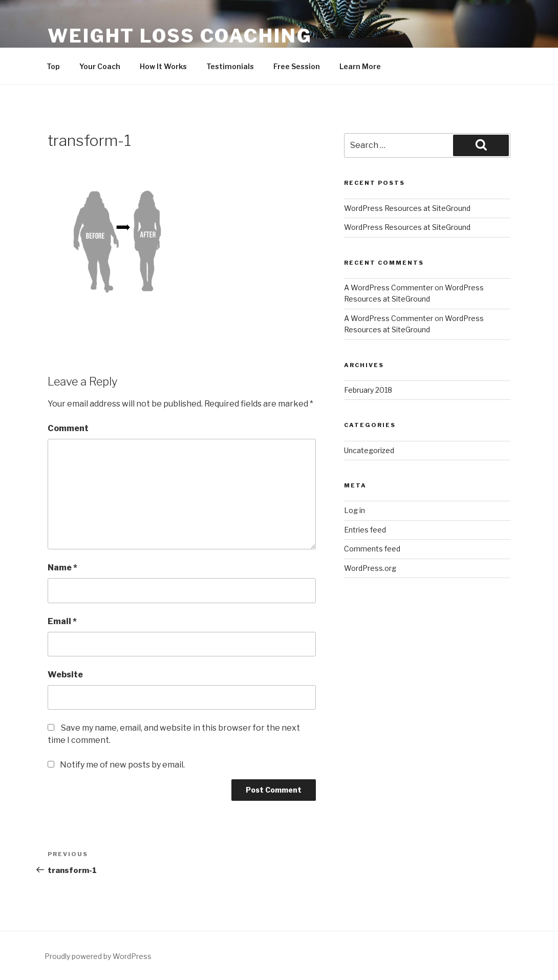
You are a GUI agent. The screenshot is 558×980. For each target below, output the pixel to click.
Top (53, 66)
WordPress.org (370, 568)
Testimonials (230, 66)
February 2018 (368, 390)
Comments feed (372, 549)
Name (62, 568)
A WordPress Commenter (389, 287)
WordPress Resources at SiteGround (407, 208)
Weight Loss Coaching (180, 36)
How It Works (163, 66)
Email (62, 621)
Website (65, 675)
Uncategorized (369, 450)
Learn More (360, 66)
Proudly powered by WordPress (98, 956)
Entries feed (365, 530)
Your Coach (100, 66)
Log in (355, 510)
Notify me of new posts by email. (122, 765)
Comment (68, 428)
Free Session (297, 66)
